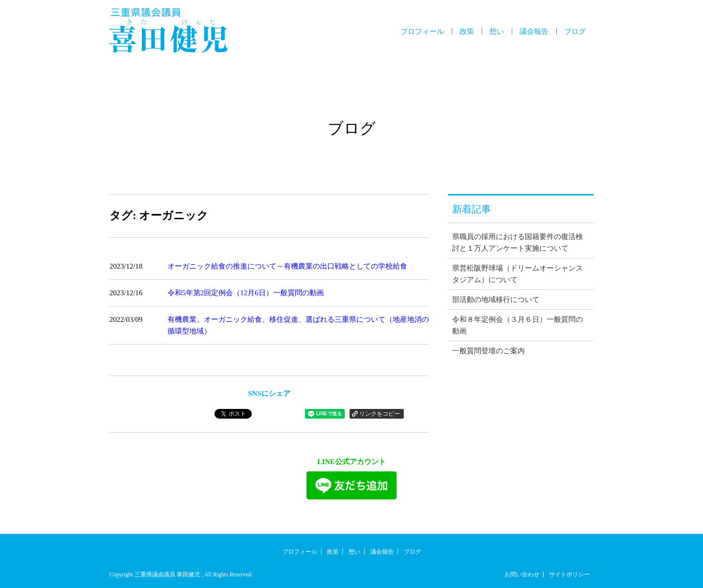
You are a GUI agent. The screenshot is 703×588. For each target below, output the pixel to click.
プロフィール (422, 31)
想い (497, 31)
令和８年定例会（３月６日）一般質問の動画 (518, 325)
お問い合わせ (522, 574)
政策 (467, 31)
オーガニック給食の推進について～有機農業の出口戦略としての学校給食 (287, 266)
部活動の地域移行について (496, 300)
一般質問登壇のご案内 (489, 351)
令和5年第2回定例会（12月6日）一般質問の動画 (246, 293)
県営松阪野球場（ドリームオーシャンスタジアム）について (518, 274)
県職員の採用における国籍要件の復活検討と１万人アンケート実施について (518, 242)
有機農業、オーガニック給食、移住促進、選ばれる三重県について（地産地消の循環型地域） (298, 325)
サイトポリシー (569, 574)
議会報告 (534, 31)
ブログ (575, 31)
